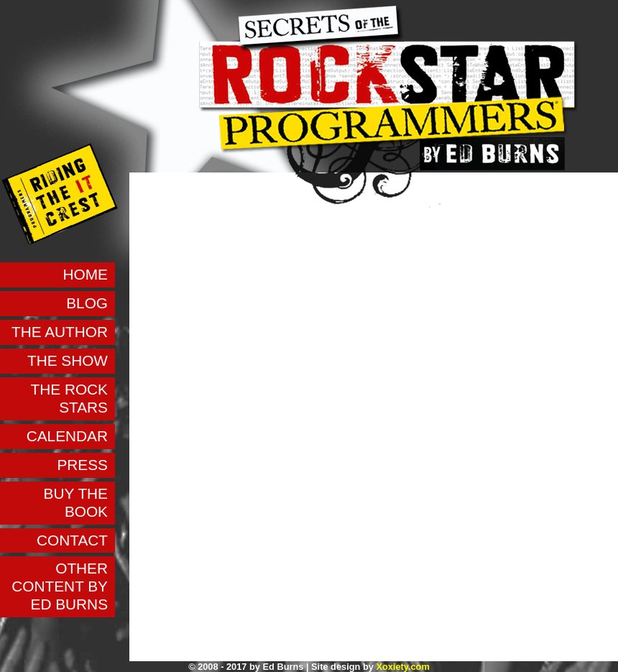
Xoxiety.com (402, 667)
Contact (72, 540)
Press (82, 465)
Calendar (67, 436)
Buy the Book (76, 502)
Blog (87, 303)
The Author (60, 332)
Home (86, 274)
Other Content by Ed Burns (60, 586)
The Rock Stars (69, 398)
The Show (68, 360)
